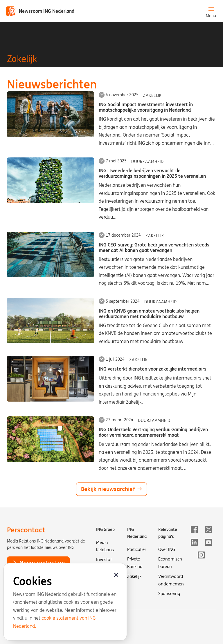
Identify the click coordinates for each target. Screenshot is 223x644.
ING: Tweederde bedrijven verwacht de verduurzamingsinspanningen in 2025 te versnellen (152, 173)
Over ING (167, 549)
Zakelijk (152, 95)
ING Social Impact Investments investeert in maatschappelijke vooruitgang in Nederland (146, 107)
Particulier (137, 549)
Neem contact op (38, 563)
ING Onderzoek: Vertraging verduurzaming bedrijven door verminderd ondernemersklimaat (153, 432)
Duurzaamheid (148, 162)
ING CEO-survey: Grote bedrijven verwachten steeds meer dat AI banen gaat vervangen (154, 247)
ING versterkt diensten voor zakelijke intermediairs (153, 369)
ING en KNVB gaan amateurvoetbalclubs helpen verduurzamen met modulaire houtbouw (149, 314)
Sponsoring (169, 593)
